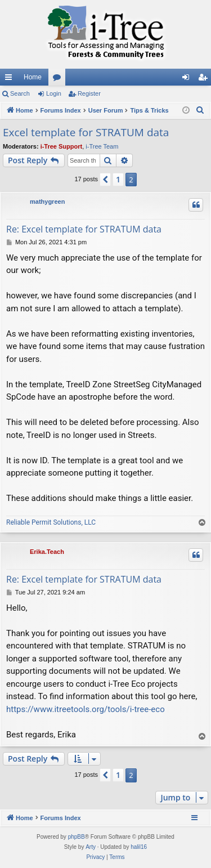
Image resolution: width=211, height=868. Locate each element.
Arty (91, 847)
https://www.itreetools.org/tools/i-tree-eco (86, 709)
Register (89, 93)
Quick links (11, 79)
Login (54, 93)
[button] (105, 180)
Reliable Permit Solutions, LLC (51, 522)
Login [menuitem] (188, 79)
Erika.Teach (47, 552)
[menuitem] (200, 110)
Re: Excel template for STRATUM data (84, 229)
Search (20, 93)
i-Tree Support (62, 146)
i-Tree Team (102, 146)
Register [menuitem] (205, 79)
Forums (59, 79)
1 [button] (118, 179)
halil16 (139, 847)
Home (33, 77)
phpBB (77, 837)
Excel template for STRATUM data (86, 132)
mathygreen (47, 202)
